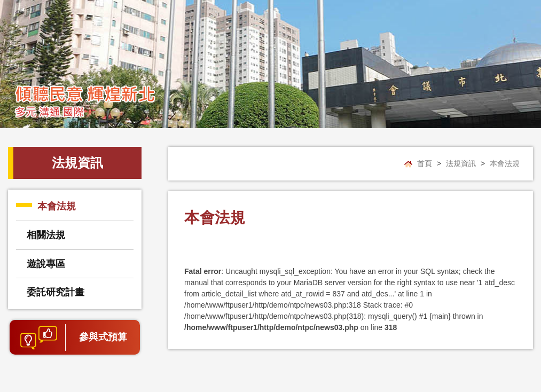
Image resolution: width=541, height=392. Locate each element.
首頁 (425, 163)
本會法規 (57, 206)
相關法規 (46, 235)
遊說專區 (46, 264)
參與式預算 (103, 337)
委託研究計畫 (56, 292)
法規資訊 (461, 163)
